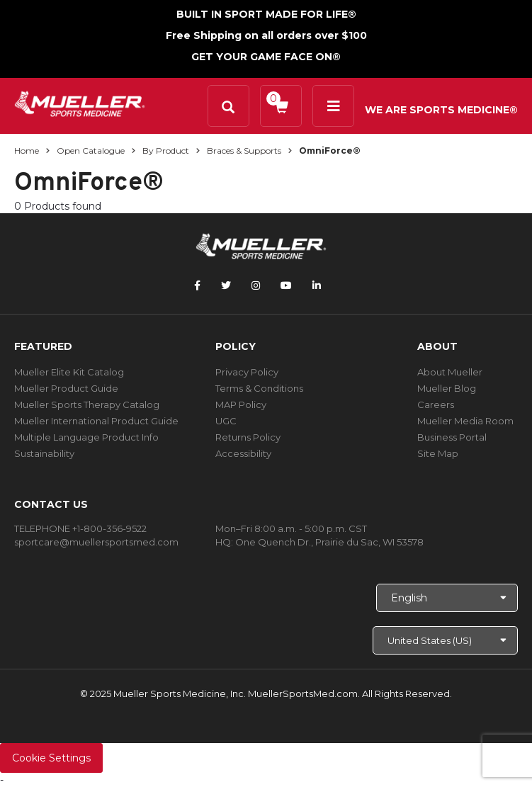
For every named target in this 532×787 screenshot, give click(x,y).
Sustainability (44, 453)
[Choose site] (445, 640)
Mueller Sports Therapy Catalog (87, 404)
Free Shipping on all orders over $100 (266, 35)
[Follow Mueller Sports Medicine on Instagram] (256, 285)
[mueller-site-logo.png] (80, 102)
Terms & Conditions (259, 388)
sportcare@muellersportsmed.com (96, 542)
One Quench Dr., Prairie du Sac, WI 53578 (329, 542)
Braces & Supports (244, 151)
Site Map (438, 453)
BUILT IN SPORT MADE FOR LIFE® (266, 14)
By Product (166, 151)
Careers (436, 404)
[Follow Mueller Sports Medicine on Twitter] (226, 285)
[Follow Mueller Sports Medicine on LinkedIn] (317, 285)
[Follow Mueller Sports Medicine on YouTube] (286, 285)
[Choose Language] (447, 598)
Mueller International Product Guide (96, 421)
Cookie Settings (51, 758)
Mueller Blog (447, 388)
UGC (226, 421)
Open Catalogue (91, 151)
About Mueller (450, 372)
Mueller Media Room (465, 421)
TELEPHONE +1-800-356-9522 (80, 528)
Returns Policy (248, 437)
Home (27, 151)
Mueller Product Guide (66, 388)
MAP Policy (241, 404)
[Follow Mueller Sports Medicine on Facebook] (197, 285)
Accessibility (243, 453)
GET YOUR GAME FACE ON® (266, 57)
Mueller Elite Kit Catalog (69, 372)
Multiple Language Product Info (86, 437)
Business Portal (452, 437)
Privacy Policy (247, 372)
